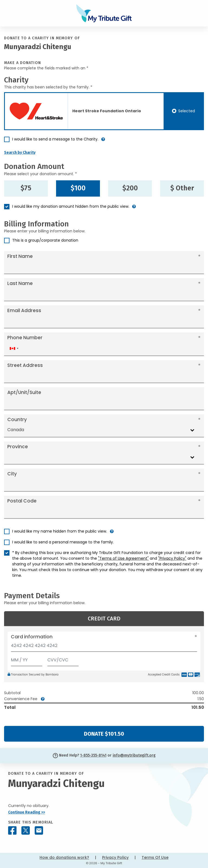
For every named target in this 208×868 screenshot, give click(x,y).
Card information (32, 637)
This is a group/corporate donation (45, 240)
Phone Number (25, 338)
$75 (26, 188)
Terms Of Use (155, 857)
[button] (103, 141)
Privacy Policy (115, 857)
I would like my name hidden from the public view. (60, 531)
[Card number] (104, 647)
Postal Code (22, 501)
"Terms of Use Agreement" (123, 558)
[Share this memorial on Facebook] (12, 830)
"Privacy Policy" (172, 558)
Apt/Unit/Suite (24, 392)
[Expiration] (27, 659)
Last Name (20, 283)
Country (17, 419)
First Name (20, 256)
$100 (78, 188)
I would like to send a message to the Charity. (55, 139)
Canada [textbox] (16, 430)
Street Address (25, 365)
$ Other (182, 188)
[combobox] (14, 349)
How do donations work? (64, 857)
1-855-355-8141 (93, 755)
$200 (130, 188)
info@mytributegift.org (134, 755)
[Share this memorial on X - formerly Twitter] (26, 830)
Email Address (24, 310)
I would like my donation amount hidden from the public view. (71, 206)
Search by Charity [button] (20, 153)
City (12, 474)
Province (18, 447)
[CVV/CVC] (63, 659)
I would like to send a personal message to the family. (63, 542)
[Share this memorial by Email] (39, 830)
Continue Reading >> (27, 812)
